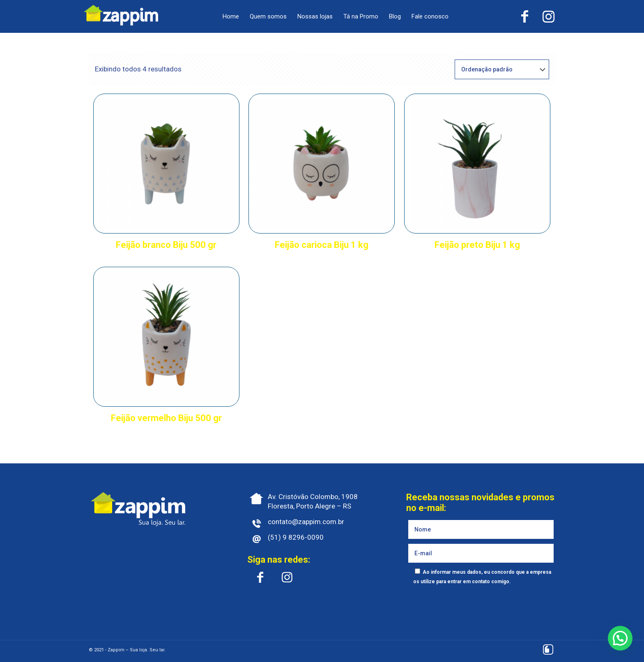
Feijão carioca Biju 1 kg (322, 245)
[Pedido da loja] (502, 69)
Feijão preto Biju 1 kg (477, 245)
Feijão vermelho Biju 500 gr (166, 418)
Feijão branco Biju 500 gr (166, 245)
